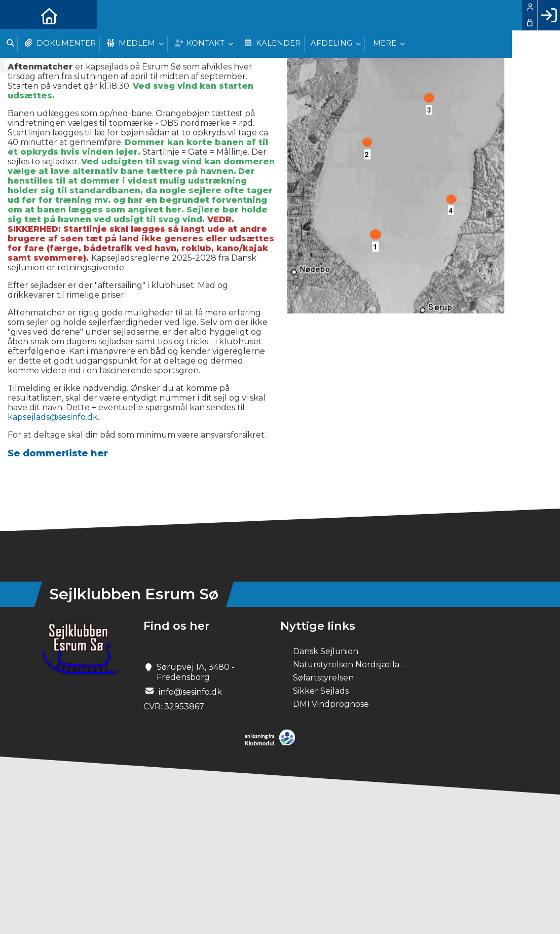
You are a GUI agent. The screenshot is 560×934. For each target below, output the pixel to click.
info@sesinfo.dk (190, 692)
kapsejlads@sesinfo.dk (53, 417)
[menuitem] (15, 15)
